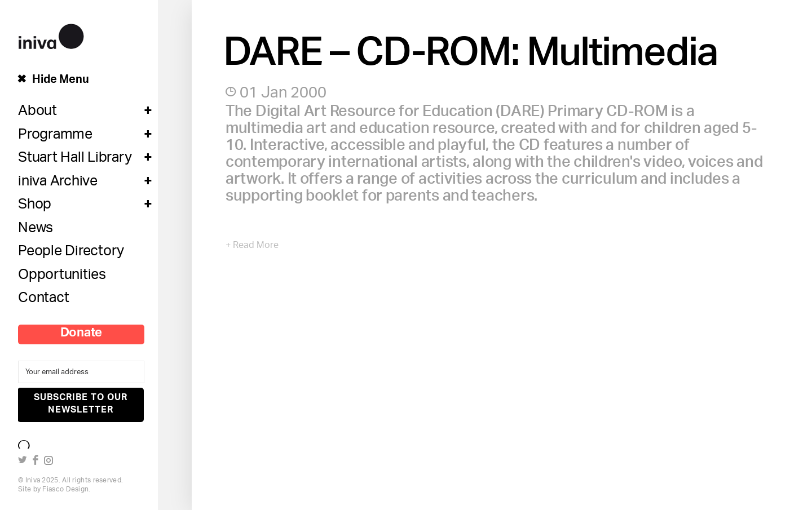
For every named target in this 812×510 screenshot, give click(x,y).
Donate (81, 335)
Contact (43, 300)
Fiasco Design (65, 489)
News (36, 230)
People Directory (71, 254)
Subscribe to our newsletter (81, 405)
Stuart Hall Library (75, 160)
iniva (51, 35)
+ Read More (252, 246)
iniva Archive (58, 184)
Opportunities (62, 277)
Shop (35, 207)
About (37, 113)
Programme (55, 137)
